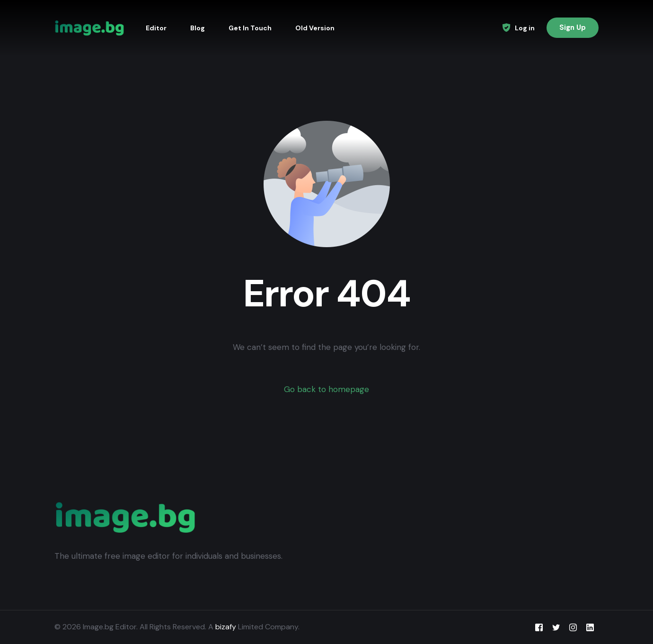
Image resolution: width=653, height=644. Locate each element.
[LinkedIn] (590, 627)
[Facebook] (539, 627)
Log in (525, 28)
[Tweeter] (556, 627)
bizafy (226, 627)
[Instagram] (573, 627)
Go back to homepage (326, 389)
